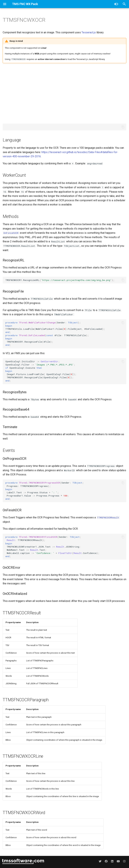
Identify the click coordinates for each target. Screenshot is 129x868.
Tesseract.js (89, 32)
